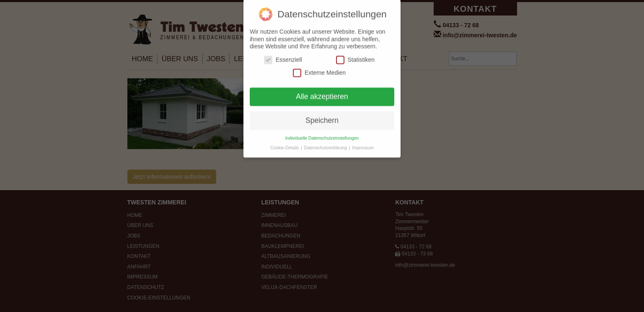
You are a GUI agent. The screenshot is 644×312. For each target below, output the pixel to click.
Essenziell (283, 55)
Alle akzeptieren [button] (322, 91)
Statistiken (356, 55)
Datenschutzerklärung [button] (326, 142)
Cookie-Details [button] (285, 142)
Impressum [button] (363, 142)
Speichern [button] (322, 115)
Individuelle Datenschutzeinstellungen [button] (322, 133)
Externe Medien (319, 68)
